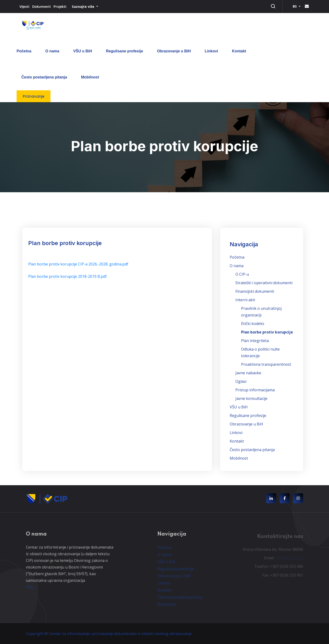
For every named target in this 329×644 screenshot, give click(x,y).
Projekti (60, 7)
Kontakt (239, 51)
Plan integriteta (255, 341)
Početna (24, 51)
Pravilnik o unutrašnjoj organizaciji (261, 312)
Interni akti (245, 300)
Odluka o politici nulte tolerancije (260, 352)
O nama (52, 51)
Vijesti (24, 7)
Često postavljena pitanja (44, 77)
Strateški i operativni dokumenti (264, 283)
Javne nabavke (248, 373)
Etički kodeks (253, 324)
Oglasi (241, 381)
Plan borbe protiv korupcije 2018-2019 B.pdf (67, 276)
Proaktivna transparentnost (266, 364)
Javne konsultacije (251, 398)
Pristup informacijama (255, 390)
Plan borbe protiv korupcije (267, 332)
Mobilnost (90, 77)
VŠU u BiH (83, 51)
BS (295, 6)
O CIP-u (242, 274)
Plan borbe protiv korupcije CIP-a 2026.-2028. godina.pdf (78, 264)
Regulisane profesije (125, 51)
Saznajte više (84, 7)
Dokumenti (41, 7)
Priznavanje (34, 96)
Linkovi (211, 51)
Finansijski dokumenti (255, 291)
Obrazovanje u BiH (174, 51)
